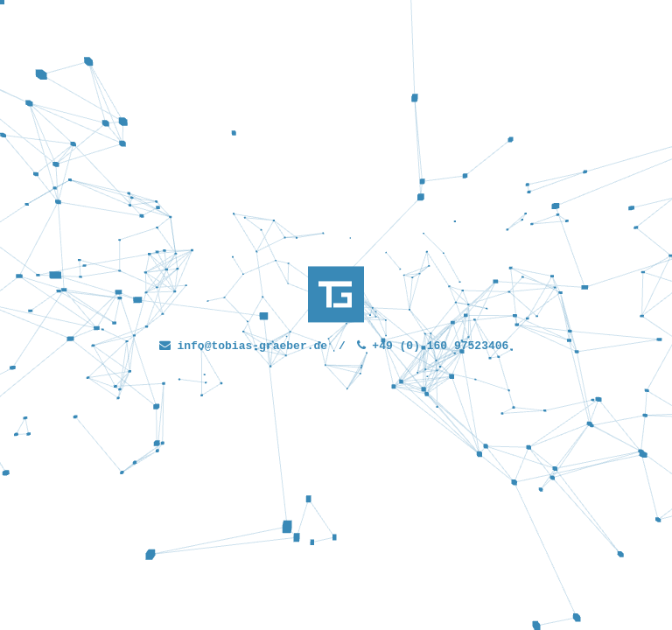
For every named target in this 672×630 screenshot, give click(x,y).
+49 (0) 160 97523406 (437, 346)
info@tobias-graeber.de (252, 346)
